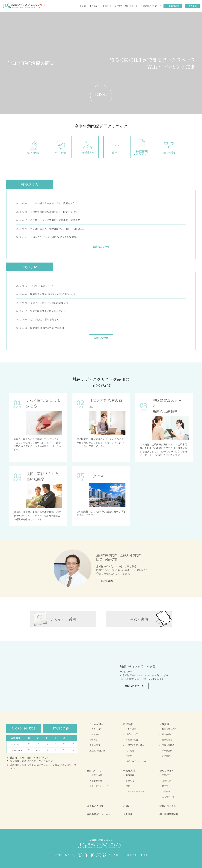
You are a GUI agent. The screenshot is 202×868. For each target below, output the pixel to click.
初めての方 (174, 6)
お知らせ (30, 267)
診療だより (30, 184)
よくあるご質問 (63, 619)
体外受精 (93, 6)
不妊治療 (82, 6)
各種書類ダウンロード (151, 6)
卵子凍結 (118, 6)
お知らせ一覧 (101, 338)
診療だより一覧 (101, 247)
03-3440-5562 (92, 855)
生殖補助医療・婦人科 (101, 844)
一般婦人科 (106, 6)
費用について (131, 6)
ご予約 (194, 6)
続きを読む (107, 581)
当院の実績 (139, 619)
